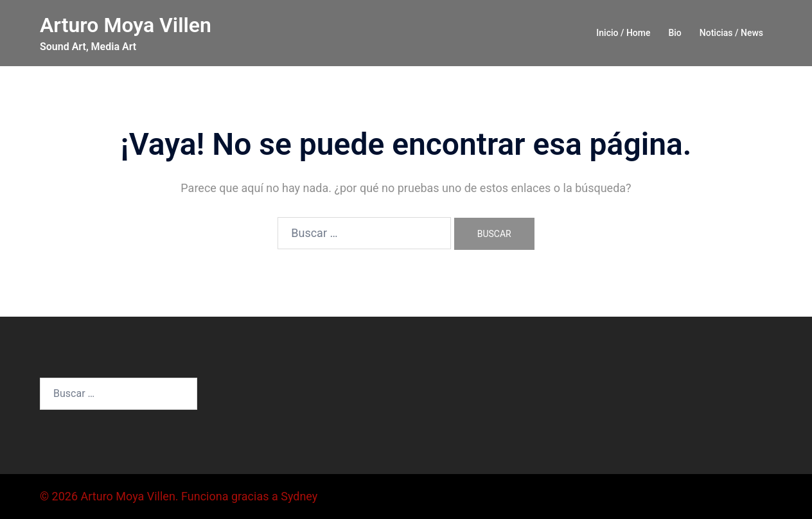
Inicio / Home (623, 33)
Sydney (299, 496)
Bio (675, 33)
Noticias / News (731, 33)
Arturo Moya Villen (126, 25)
